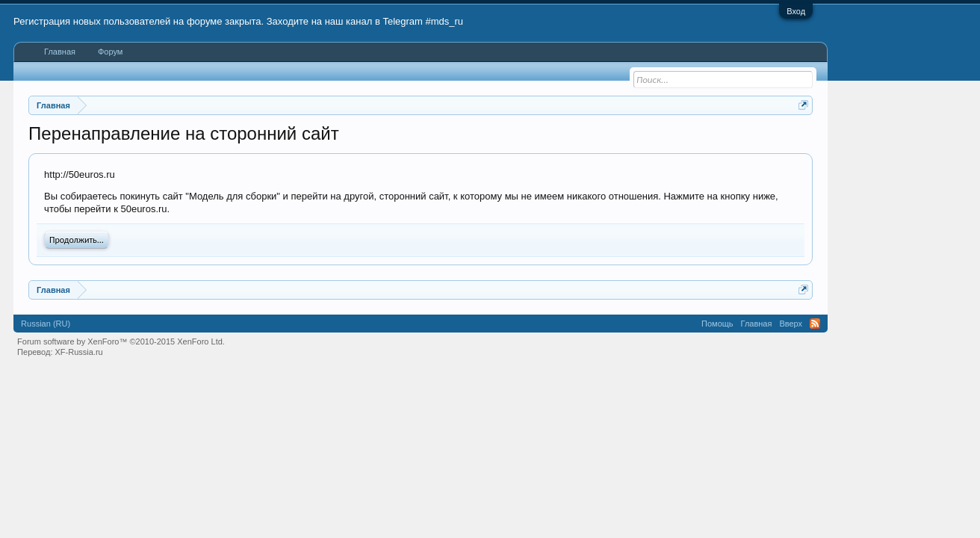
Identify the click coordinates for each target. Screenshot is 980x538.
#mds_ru (445, 21)
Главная (60, 52)
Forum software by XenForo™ (121, 341)
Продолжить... (77, 240)
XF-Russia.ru (79, 352)
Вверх (791, 324)
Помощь (717, 324)
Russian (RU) (46, 324)
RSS (815, 324)
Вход (796, 11)
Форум (110, 52)
